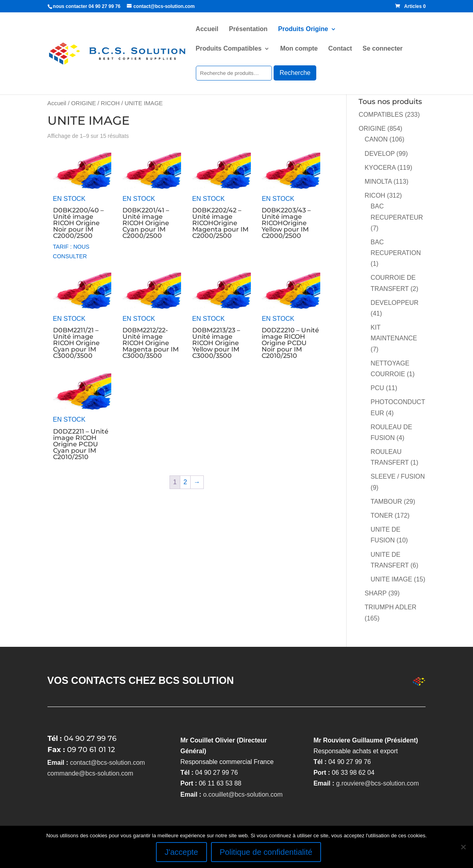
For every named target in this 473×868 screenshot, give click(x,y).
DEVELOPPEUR (394, 303)
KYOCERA (380, 168)
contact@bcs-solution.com (108, 763)
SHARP (375, 593)
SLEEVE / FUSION (398, 476)
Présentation (248, 29)
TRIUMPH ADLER (390, 607)
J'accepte (181, 852)
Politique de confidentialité (266, 852)
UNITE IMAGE (391, 579)
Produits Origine (303, 29)
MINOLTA (378, 182)
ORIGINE (83, 103)
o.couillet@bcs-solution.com (243, 794)
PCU (377, 388)
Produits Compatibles (229, 49)
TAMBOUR (386, 502)
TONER (382, 515)
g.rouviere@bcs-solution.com (377, 783)
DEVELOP (379, 154)
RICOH (110, 103)
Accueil (207, 29)
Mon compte (299, 49)
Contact (340, 49)
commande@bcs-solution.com (90, 773)
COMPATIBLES (381, 115)
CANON (376, 139)
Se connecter (382, 49)
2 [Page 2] (185, 482)
